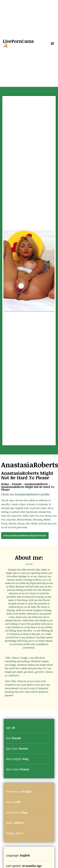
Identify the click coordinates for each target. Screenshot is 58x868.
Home (5, 484)
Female (17, 484)
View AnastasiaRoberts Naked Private (25, 536)
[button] (52, 43)
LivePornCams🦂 (18, 43)
